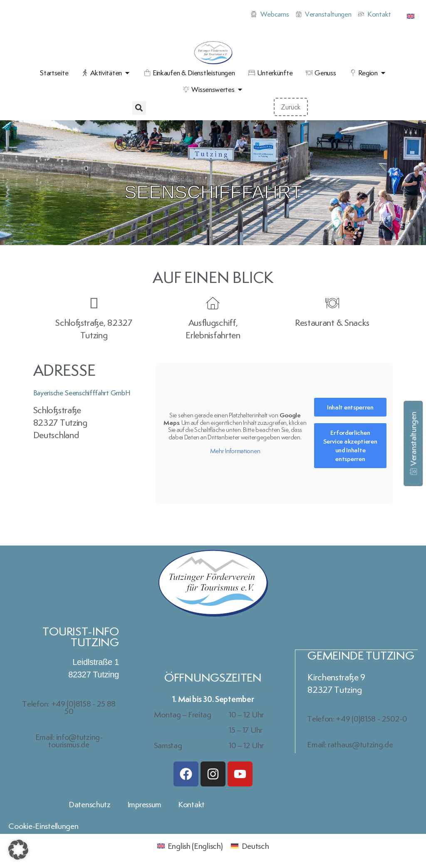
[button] (139, 108)
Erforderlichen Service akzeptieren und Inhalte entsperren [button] (350, 446)
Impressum (144, 804)
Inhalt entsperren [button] (350, 408)
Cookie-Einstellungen (43, 826)
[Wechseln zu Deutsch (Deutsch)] (250, 845)
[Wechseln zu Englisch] (411, 15)
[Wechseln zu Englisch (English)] (190, 845)
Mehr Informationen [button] (235, 451)
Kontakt (191, 804)
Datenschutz (90, 804)
